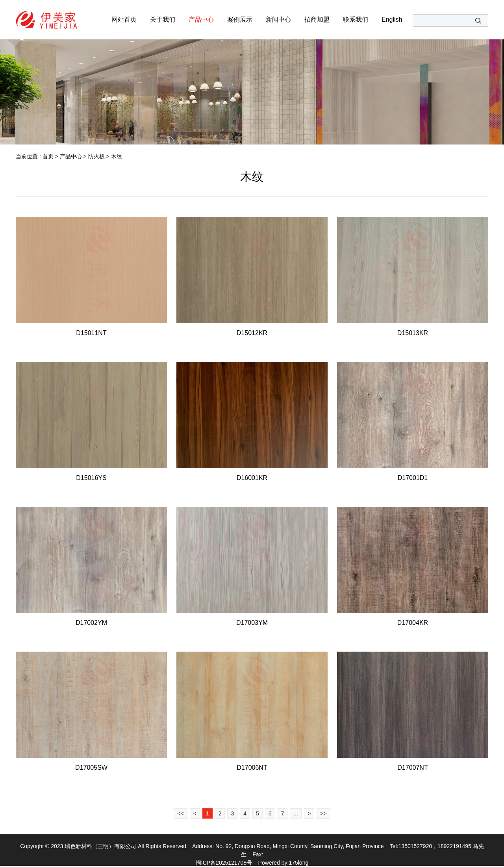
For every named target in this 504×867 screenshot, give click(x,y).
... (296, 813)
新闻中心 (278, 19)
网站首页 (124, 19)
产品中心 (201, 19)
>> (323, 813)
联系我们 (356, 19)
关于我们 (163, 19)
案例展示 (240, 19)
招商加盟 (317, 19)
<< (180, 813)
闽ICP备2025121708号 (224, 863)
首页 (48, 156)
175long (298, 863)
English (392, 19)
